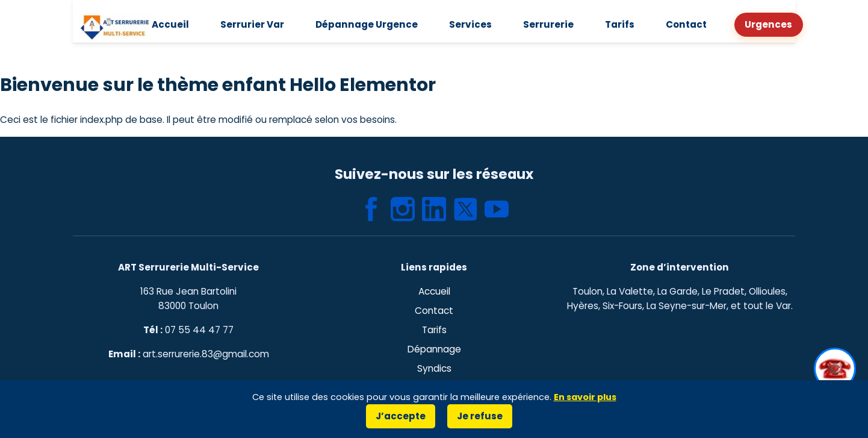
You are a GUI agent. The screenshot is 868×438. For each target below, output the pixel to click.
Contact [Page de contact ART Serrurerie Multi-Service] (434, 311)
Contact (676, 24)
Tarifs (612, 24)
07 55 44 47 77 (199, 330)
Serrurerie (545, 24)
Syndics (434, 368)
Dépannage (434, 349)
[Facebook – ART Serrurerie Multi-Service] (371, 209)
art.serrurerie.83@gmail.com (205, 354)
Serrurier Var (262, 24)
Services (470, 24)
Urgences (755, 24)
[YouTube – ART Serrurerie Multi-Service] (497, 209)
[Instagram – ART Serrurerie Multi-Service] (403, 209)
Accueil (184, 24)
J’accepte (402, 416)
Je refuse (478, 416)
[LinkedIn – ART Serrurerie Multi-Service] (434, 209)
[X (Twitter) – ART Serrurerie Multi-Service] (465, 209)
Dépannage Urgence (372, 24)
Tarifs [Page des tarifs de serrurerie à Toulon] (434, 330)
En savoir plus (587, 397)
